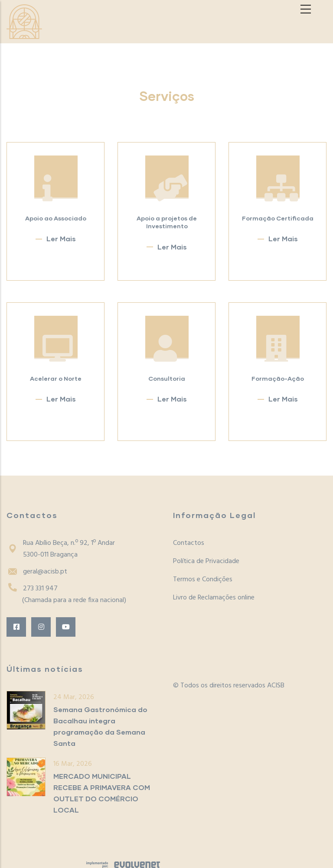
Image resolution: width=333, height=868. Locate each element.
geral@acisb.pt (37, 572)
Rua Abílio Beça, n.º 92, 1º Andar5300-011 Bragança (61, 549)
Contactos (189, 543)
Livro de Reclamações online (214, 598)
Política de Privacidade (206, 561)
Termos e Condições (203, 580)
